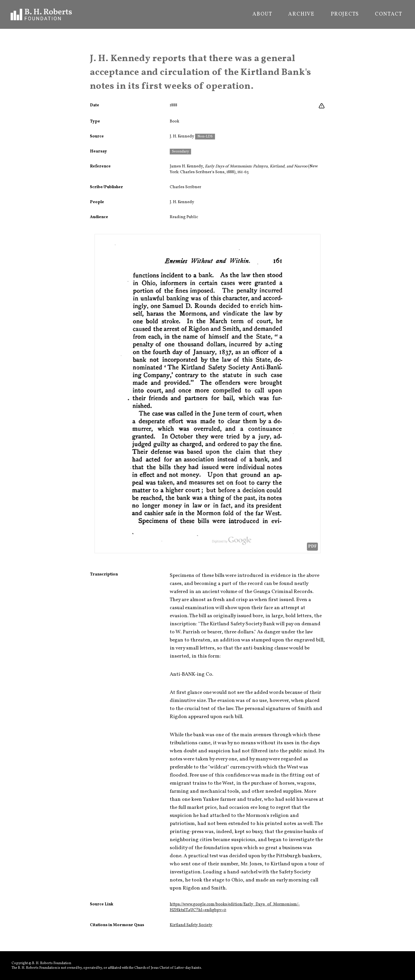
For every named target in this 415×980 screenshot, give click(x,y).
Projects (345, 14)
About (262, 14)
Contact (389, 14)
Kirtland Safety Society (191, 925)
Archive (301, 14)
